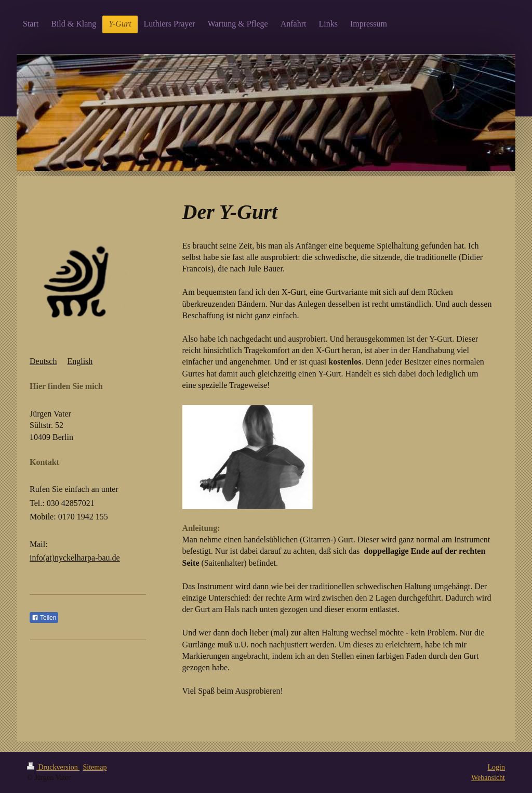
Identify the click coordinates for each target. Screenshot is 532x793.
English (80, 361)
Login (496, 767)
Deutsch (43, 361)
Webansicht (488, 778)
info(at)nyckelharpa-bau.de (75, 558)
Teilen (44, 618)
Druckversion (53, 767)
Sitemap (95, 767)
